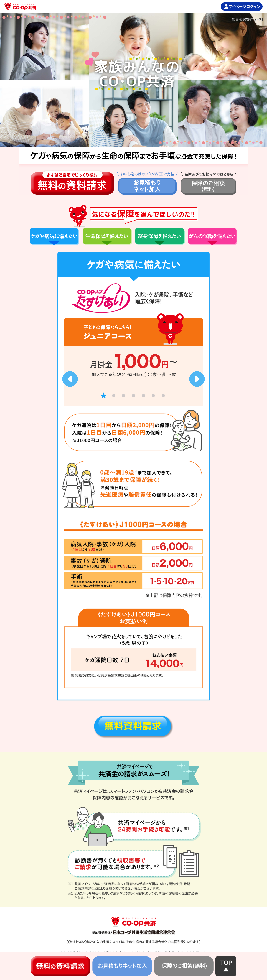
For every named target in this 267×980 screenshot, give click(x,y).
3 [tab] (124, 396)
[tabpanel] (133, 360)
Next (197, 379)
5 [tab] (143, 396)
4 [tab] (134, 396)
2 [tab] (114, 396)
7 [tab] (163, 396)
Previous (70, 379)
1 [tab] (104, 396)
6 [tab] (153, 396)
